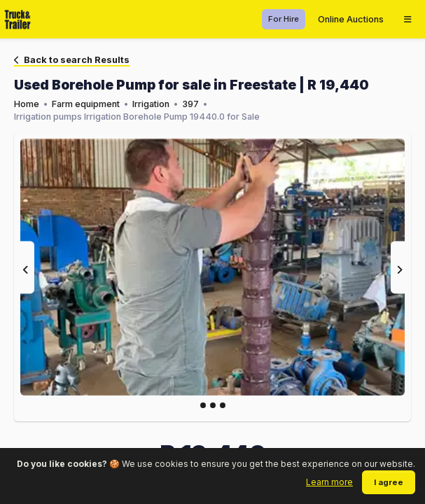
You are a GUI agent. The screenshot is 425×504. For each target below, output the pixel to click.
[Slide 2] (223, 405)
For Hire (284, 19)
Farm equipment (86, 104)
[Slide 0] (203, 405)
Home (27, 104)
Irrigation (151, 104)
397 (190, 104)
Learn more (329, 482)
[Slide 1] (213, 405)
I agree (389, 482)
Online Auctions (351, 19)
